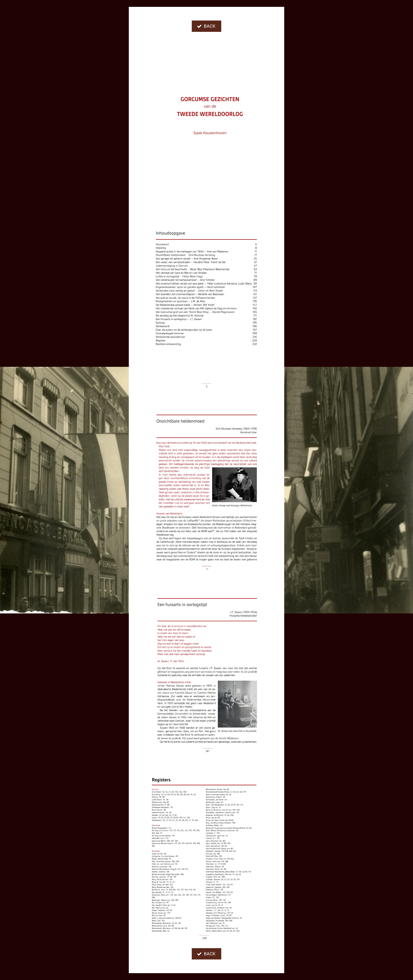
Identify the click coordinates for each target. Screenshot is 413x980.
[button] (206, 26)
